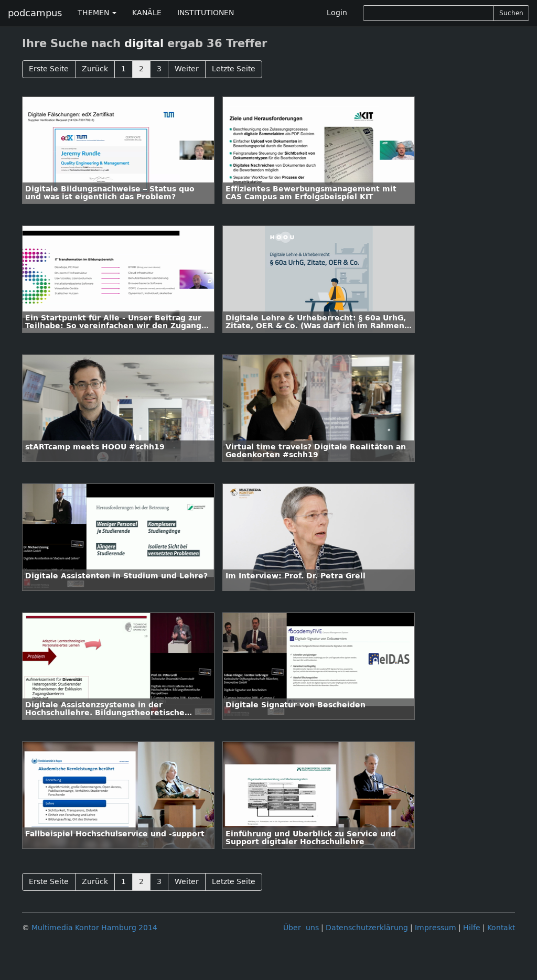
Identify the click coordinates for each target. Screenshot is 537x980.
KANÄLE (147, 13)
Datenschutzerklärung (367, 928)
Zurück (95, 69)
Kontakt (501, 928)
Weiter (187, 69)
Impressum (436, 928)
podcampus (35, 13)
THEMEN (97, 13)
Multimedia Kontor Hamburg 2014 (94, 928)
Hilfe (472, 928)
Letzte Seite (234, 69)
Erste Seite (49, 69)
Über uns (301, 928)
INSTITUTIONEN (206, 13)
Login (337, 13)
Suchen (511, 13)
